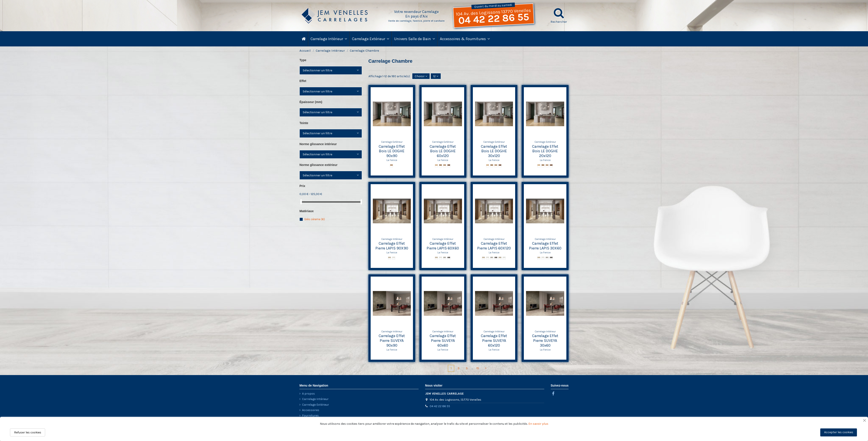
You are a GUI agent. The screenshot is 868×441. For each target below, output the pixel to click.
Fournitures (310, 416)
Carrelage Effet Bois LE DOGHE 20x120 (545, 151)
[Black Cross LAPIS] (449, 258)
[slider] (301, 202)
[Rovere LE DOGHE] (445, 166)
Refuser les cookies (28, 432)
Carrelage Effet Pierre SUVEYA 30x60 (545, 340)
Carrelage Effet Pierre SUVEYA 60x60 (443, 340)
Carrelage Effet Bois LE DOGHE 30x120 (494, 151)
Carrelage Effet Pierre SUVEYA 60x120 (494, 340)
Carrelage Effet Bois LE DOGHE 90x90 (392, 151)
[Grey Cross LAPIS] (445, 258)
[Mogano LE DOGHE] (449, 166)
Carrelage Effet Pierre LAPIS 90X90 (392, 246)
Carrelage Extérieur (316, 405)
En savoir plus (538, 424)
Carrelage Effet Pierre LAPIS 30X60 (545, 246)
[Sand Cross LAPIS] (390, 258)
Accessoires (311, 410)
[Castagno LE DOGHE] (441, 166)
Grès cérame (315, 219)
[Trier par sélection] (421, 76)
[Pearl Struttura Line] (504, 258)
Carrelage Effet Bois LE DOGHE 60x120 (443, 151)
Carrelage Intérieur (315, 399)
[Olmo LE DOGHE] (436, 166)
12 (436, 76)
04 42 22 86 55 (494, 19)
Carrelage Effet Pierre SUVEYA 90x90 (392, 340)
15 (478, 368)
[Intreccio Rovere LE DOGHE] (391, 166)
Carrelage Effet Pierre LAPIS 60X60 (443, 246)
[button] (465, 39)
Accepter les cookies (839, 432)
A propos (308, 394)
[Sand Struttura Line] (500, 258)
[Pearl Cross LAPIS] (394, 258)
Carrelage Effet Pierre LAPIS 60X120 (494, 246)
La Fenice (392, 160)
